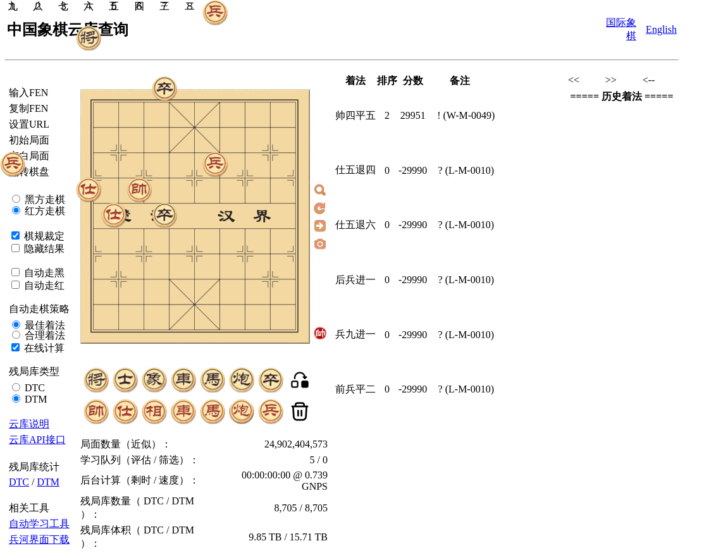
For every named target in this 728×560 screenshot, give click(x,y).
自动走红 (43, 285)
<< (574, 80)
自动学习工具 (39, 524)
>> (611, 80)
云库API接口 (37, 440)
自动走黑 (43, 273)
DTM (35, 399)
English (661, 29)
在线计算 (43, 348)
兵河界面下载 (39, 539)
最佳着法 (44, 325)
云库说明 (29, 424)
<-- (649, 80)
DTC (34, 388)
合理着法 (44, 335)
